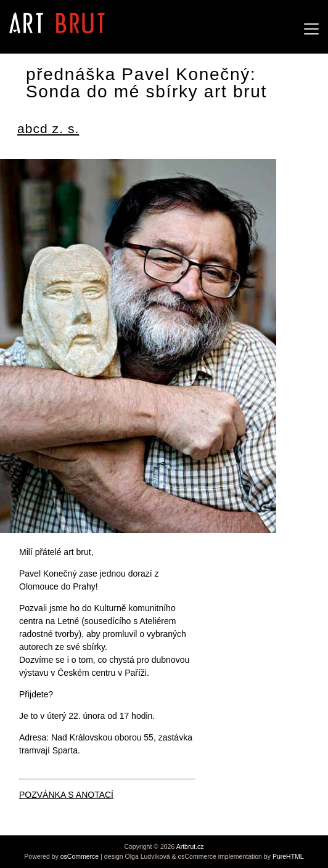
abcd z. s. (48, 128)
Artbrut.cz (190, 846)
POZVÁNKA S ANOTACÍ (66, 795)
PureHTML (288, 856)
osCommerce (80, 856)
